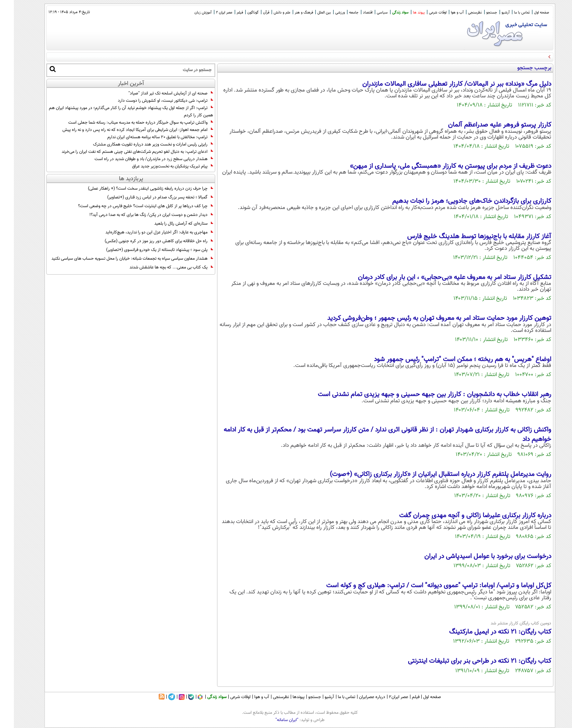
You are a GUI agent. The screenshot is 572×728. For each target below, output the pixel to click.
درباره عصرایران (358, 697)
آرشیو (492, 13)
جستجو (478, 13)
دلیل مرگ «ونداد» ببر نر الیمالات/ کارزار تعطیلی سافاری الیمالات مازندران (443, 84)
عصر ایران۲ (385, 697)
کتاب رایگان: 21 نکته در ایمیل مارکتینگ (486, 632)
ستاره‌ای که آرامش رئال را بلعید (170, 224)
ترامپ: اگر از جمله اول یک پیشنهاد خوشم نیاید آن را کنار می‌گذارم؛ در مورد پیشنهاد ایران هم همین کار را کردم (117, 112)
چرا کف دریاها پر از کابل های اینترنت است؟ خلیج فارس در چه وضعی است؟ (132, 206)
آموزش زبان (189, 13)
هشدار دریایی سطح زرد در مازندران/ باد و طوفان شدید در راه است (140, 159)
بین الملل (310, 13)
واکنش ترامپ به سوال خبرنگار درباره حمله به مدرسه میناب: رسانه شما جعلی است (127, 123)
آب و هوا (443, 13)
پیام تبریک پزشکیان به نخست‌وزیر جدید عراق (159, 166)
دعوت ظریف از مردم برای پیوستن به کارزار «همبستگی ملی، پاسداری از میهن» (437, 166)
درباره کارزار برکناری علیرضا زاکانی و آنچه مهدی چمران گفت (461, 516)
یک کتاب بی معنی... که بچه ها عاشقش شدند (157, 267)
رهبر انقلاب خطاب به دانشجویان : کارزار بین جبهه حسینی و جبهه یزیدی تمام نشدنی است (421, 395)
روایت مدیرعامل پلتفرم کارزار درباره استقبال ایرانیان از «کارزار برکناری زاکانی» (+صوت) (427, 475)
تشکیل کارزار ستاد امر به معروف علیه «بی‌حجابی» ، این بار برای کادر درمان (441, 278)
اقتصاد (354, 13)
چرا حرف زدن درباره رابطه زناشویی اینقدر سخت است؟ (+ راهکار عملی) (137, 189)
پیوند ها (405, 13)
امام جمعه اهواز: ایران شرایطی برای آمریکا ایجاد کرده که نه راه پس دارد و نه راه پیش (124, 130)
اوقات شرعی (424, 13)
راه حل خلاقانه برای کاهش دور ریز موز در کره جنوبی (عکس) (145, 241)
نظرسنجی (461, 13)
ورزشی (326, 13)
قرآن (252, 13)
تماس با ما (508, 13)
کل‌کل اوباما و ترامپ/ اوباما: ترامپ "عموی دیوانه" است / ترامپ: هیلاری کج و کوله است (425, 586)
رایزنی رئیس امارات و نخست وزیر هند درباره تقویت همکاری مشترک (139, 144)
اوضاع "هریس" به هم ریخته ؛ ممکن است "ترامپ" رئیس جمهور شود (449, 360)
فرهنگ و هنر (290, 13)
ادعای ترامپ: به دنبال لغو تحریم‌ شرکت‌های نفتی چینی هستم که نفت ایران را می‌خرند (123, 152)
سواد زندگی (387, 13)
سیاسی (368, 13)
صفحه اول (528, 13)
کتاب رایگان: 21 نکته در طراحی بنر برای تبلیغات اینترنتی (466, 661)
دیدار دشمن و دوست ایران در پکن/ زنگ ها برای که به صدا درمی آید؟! (137, 215)
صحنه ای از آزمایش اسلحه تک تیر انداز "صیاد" (157, 93)
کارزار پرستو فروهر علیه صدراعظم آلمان (486, 125)
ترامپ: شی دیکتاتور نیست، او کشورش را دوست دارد (152, 101)
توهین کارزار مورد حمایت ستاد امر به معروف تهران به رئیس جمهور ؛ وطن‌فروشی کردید (425, 318)
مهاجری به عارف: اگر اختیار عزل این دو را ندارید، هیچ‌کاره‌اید (145, 232)
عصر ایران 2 (210, 13)
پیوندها (285, 697)
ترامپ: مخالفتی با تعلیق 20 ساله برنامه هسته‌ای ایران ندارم (146, 137)
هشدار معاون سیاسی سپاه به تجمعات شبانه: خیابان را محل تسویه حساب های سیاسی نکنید (118, 259)
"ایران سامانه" (273, 720)
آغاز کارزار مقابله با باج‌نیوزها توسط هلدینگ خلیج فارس (465, 237)
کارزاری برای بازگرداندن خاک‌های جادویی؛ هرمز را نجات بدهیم (458, 201)
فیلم (226, 13)
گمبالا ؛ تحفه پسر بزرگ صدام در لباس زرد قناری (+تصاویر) (146, 197)
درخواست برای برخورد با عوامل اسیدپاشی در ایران (474, 557)
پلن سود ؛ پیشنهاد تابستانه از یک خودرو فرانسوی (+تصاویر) (146, 250)
